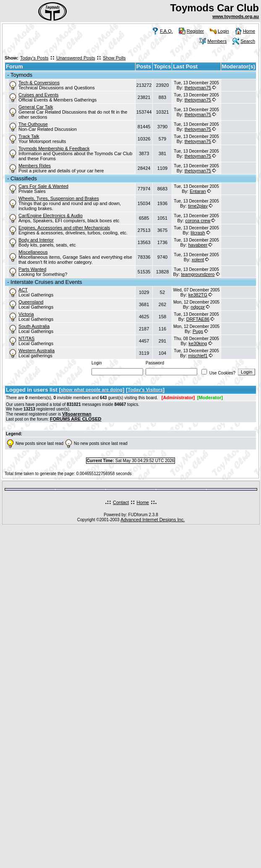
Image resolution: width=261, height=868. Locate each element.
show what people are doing (92, 390)
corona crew (198, 221)
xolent (198, 260)
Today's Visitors (145, 390)
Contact (121, 502)
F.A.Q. (166, 31)
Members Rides (35, 166)
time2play (198, 206)
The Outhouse (33, 124)
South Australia (34, 326)
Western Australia (37, 351)
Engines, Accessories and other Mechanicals (64, 228)
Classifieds (24, 178)
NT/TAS (26, 338)
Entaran (198, 191)
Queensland (31, 302)
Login (223, 31)
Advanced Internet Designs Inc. (153, 520)
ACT (23, 290)
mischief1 (198, 356)
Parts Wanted (32, 269)
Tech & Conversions (39, 83)
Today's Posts (34, 58)
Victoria (26, 314)
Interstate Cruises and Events (46, 282)
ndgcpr (198, 307)
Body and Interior (36, 240)
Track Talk (29, 136)
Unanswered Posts (76, 58)
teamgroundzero (198, 274)
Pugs (198, 331)
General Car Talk (36, 107)
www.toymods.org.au (236, 16)
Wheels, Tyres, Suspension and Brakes (59, 198)
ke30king (198, 343)
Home (249, 31)
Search (248, 41)
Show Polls (114, 58)
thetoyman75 (198, 88)
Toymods (21, 75)
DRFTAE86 (198, 319)
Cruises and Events (38, 95)
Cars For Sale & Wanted (43, 186)
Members (217, 41)
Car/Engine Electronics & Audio (51, 216)
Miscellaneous (33, 252)
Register (195, 31)
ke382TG (198, 295)
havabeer (198, 245)
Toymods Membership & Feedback (54, 148)
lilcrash (198, 233)
